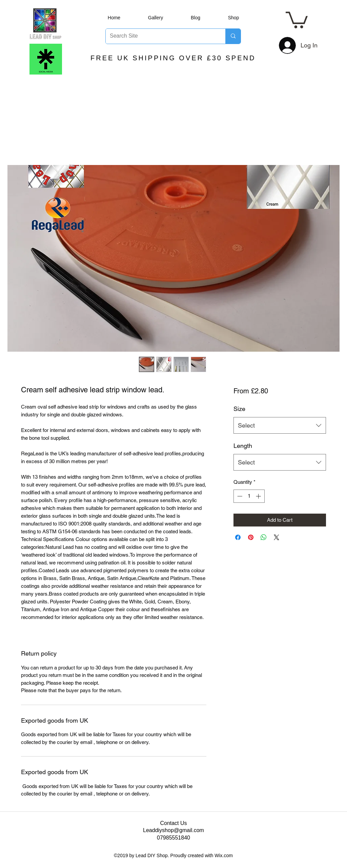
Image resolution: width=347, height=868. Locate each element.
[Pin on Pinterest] (251, 537)
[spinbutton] (249, 496)
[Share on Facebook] (238, 537)
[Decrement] (239, 496)
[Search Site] (160, 36)
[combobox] (280, 426)
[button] (297, 19)
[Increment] (259, 496)
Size (239, 409)
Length (243, 446)
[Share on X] (277, 537)
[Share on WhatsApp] (264, 537)
